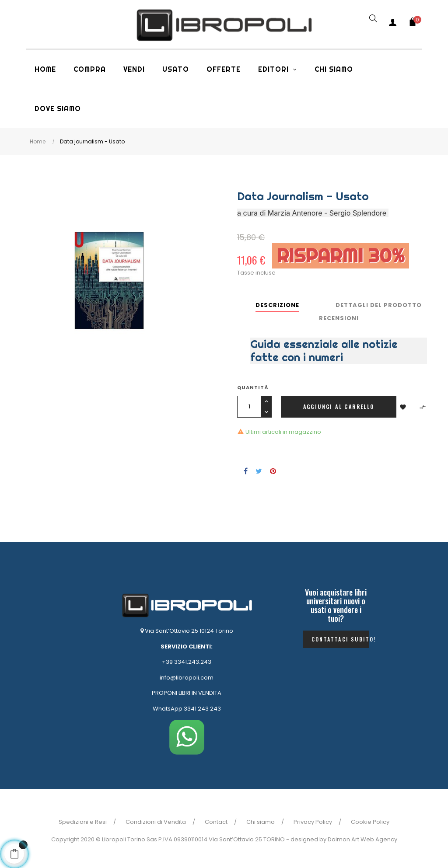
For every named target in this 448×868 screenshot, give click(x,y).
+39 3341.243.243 (187, 662)
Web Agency (379, 839)
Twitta (259, 471)
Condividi (246, 471)
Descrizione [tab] (277, 305)
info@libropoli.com (187, 678)
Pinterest (273, 471)
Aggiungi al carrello (339, 406)
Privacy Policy (313, 822)
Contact (216, 822)
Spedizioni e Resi (83, 822)
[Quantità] (249, 407)
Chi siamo (261, 822)
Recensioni (339, 318)
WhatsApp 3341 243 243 (187, 709)
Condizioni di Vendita (156, 822)
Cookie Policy (370, 822)
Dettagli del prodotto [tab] (379, 305)
